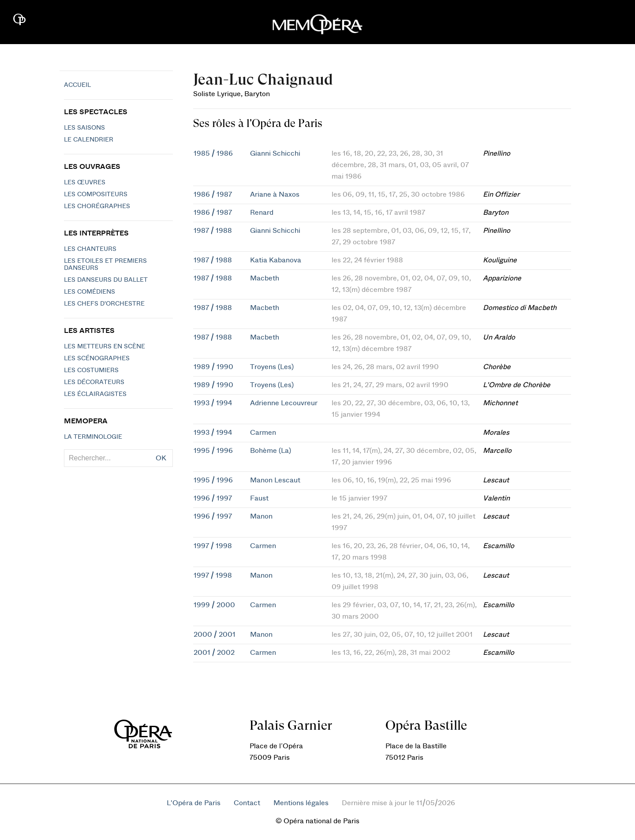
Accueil (77, 85)
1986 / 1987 (213, 194)
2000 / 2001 (215, 635)
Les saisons (84, 128)
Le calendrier (89, 140)
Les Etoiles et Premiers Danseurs (105, 265)
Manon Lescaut (275, 480)
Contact (247, 803)
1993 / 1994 (213, 403)
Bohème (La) (271, 451)
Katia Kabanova (276, 260)
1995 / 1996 (213, 451)
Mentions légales (301, 803)
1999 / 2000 (214, 605)
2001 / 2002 (214, 653)
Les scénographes (97, 358)
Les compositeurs (96, 194)
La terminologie (93, 437)
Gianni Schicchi (275, 153)
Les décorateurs (94, 382)
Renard (262, 213)
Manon (261, 516)
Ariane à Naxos (275, 194)
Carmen (263, 433)
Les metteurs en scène (105, 347)
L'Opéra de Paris (194, 803)
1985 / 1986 (213, 153)
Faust (259, 498)
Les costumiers (91, 370)
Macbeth (265, 278)
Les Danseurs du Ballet (106, 280)
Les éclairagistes (95, 394)
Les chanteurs (90, 249)
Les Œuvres (85, 183)
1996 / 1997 (213, 498)
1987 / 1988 (213, 231)
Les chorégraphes (97, 206)
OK (161, 458)
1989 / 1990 (213, 367)
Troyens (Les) (272, 367)
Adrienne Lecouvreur (284, 403)
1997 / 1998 (213, 546)
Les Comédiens (90, 292)
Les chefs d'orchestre (104, 304)
